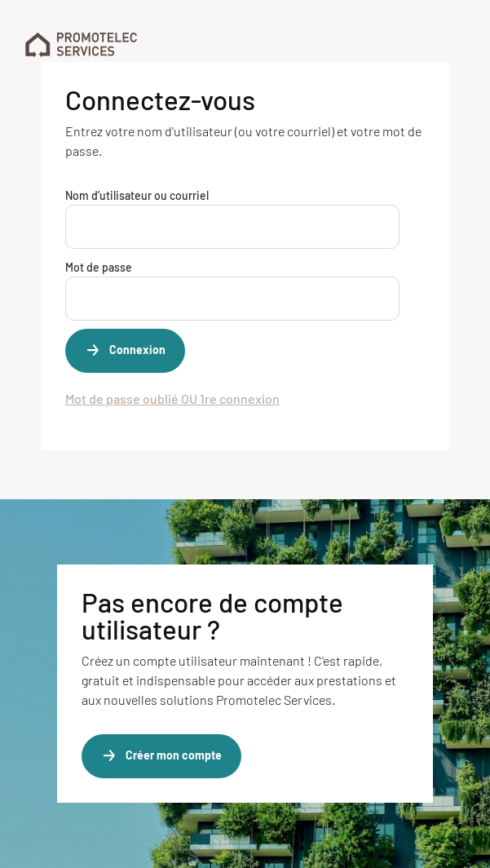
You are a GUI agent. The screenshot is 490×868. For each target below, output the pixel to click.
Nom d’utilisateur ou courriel (137, 195)
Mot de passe (99, 267)
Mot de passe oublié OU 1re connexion (172, 399)
